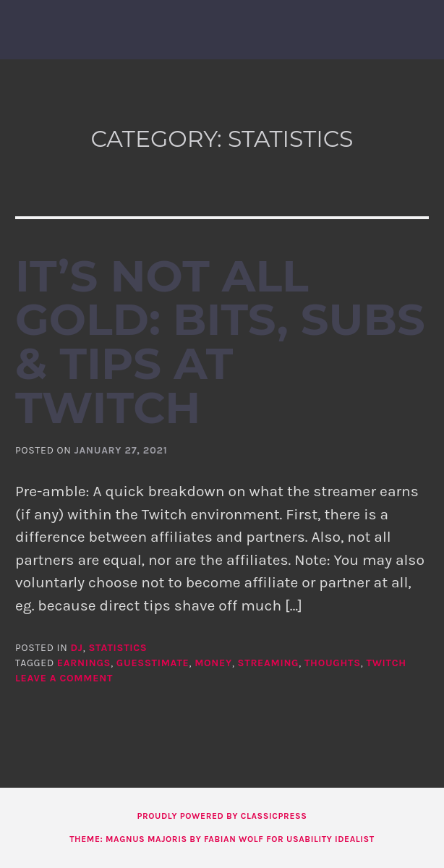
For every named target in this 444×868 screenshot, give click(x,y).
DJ (77, 648)
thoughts (333, 663)
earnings (84, 663)
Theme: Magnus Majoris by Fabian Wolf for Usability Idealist (222, 839)
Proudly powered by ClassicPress (222, 816)
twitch (386, 663)
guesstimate (153, 663)
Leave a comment (64, 678)
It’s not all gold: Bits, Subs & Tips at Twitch (220, 341)
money (213, 663)
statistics (118, 648)
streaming (269, 663)
